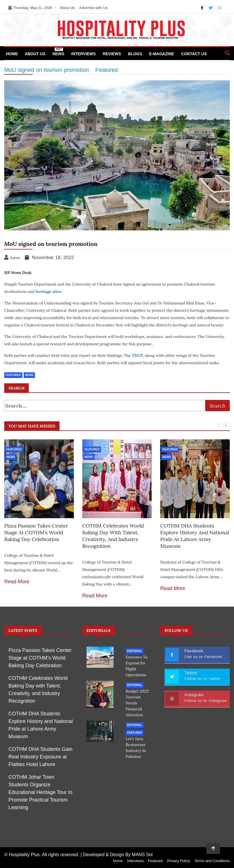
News (58, 52)
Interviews (84, 54)
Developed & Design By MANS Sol (118, 855)
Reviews (112, 54)
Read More (17, 582)
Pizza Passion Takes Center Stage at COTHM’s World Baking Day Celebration (36, 532)
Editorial (135, 651)
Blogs (135, 54)
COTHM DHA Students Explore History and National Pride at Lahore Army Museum (195, 536)
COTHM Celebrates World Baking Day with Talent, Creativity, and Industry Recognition (113, 536)
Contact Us (194, 54)
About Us (67, 8)
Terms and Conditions (212, 861)
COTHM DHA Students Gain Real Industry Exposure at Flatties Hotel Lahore (40, 757)
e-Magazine (162, 54)
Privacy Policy (179, 861)
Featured (14, 449)
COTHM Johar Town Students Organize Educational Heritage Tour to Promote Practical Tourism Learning (40, 792)
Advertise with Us (93, 8)
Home (12, 54)
